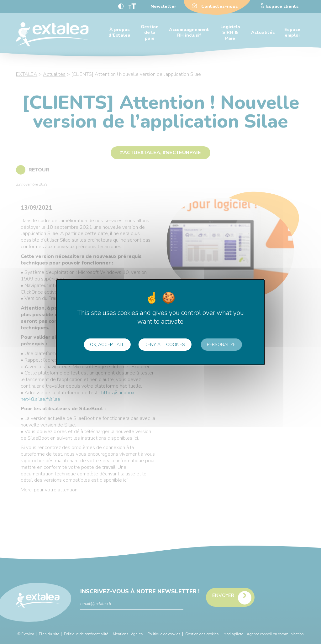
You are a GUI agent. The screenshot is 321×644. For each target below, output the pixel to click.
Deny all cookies (165, 345)
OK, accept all (107, 345)
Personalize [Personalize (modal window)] (221, 345)
